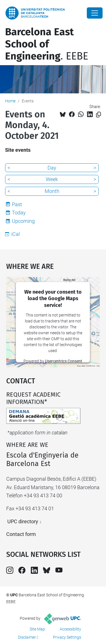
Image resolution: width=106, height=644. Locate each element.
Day (52, 168)
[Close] (95, 13)
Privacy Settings (67, 637)
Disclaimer (27, 637)
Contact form (21, 534)
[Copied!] (99, 115)
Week (52, 179)
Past (17, 204)
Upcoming (23, 221)
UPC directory (23, 521)
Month (52, 191)
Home (10, 101)
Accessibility (70, 629)
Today (19, 213)
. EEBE (47, 44)
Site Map (37, 629)
